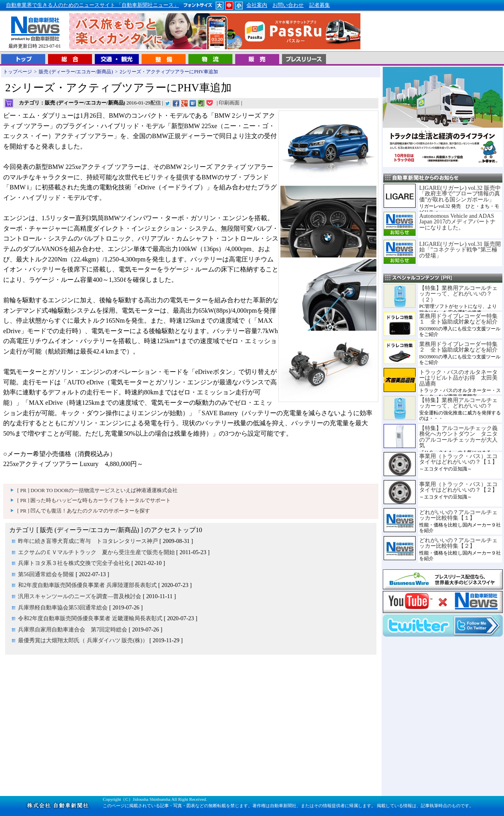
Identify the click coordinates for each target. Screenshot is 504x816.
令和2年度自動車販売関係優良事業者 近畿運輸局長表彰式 (90, 618)
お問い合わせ (288, 5)
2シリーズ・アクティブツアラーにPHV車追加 (169, 72)
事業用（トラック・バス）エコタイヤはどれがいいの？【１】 (458, 459)
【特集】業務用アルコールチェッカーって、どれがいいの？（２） (458, 294)
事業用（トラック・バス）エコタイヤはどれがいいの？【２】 (458, 487)
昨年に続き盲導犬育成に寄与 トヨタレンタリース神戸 (88, 541)
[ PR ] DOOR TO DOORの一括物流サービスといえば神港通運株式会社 (97, 490)
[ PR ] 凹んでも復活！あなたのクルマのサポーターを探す (84, 511)
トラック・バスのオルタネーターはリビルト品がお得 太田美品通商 (458, 378)
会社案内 (257, 5)
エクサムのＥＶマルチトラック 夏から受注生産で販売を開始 (96, 552)
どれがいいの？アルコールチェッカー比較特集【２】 (458, 543)
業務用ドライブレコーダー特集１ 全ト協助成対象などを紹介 (458, 319)
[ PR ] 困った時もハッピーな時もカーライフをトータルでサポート (94, 500)
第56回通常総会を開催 (46, 574)
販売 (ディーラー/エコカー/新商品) (76, 72)
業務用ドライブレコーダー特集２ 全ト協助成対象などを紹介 (458, 347)
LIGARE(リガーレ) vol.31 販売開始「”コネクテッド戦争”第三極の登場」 (460, 250)
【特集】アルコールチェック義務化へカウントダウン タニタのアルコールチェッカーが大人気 (458, 437)
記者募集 (320, 5)
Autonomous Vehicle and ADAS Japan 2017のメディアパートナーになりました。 (457, 222)
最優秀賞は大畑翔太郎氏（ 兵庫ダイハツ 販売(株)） (83, 640)
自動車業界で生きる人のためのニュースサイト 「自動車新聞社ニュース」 (92, 5)
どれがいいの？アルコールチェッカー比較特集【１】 (458, 515)
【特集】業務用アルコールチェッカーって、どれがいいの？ (458, 403)
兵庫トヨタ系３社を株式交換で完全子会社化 (74, 563)
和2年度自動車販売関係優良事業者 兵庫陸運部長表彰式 (87, 585)
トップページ (18, 72)
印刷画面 (229, 103)
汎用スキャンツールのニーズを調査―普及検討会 (80, 596)
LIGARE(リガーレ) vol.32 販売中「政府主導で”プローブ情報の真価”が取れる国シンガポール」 (460, 194)
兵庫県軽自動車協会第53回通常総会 (63, 607)
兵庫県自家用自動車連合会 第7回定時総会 (73, 629)
